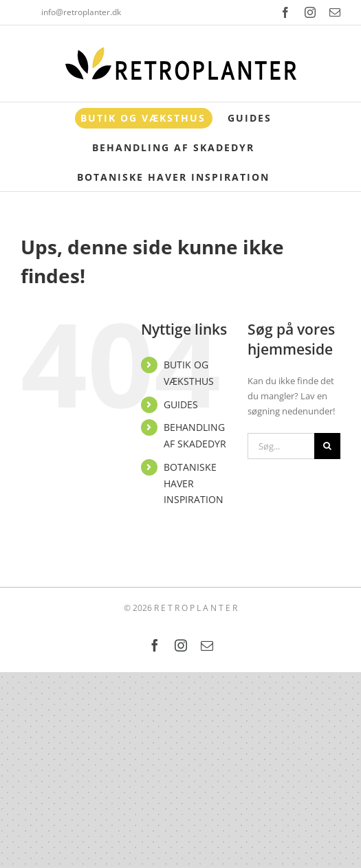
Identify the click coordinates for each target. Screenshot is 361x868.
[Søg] (327, 446)
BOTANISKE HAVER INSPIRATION (194, 483)
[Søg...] (281, 446)
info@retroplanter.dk (81, 12)
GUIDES (181, 404)
